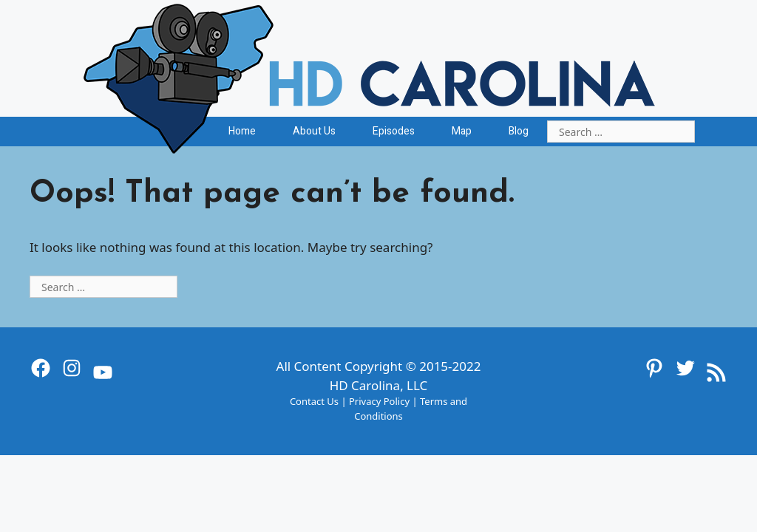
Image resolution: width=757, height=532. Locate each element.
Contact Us (314, 401)
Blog (519, 131)
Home (242, 131)
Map (462, 131)
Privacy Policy (379, 401)
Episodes (394, 131)
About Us (314, 131)
